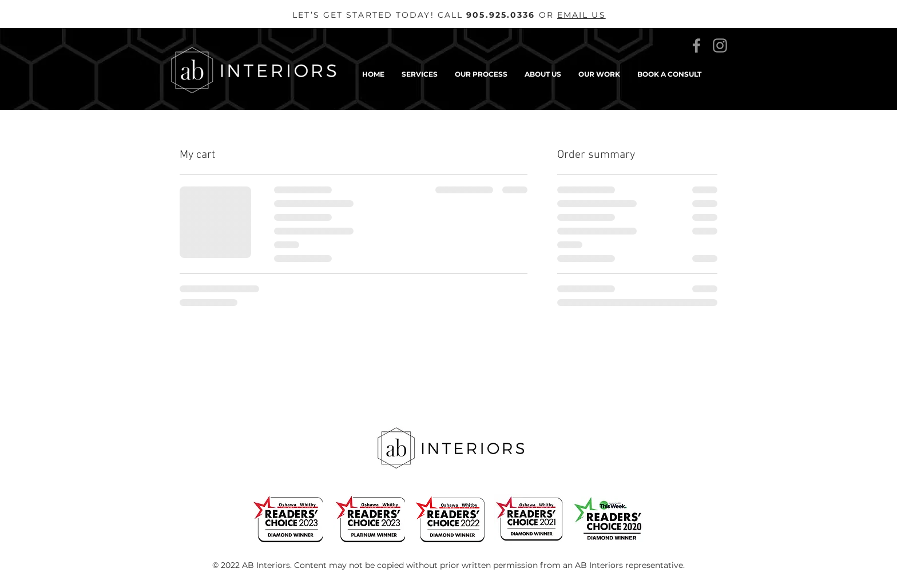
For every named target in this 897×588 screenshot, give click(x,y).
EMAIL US (582, 15)
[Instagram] (720, 45)
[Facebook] (696, 45)
